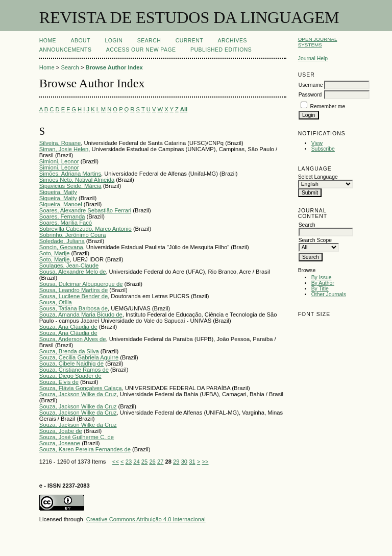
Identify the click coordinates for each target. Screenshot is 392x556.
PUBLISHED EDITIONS (221, 50)
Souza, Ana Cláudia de (68, 327)
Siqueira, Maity (58, 192)
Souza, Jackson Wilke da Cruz (78, 394)
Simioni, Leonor (59, 161)
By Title (320, 289)
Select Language (318, 177)
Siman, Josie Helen (64, 149)
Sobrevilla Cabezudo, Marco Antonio (85, 229)
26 (152, 462)
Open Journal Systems (318, 42)
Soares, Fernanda (62, 216)
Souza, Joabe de (61, 431)
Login (114, 41)
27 (160, 462)
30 (184, 462)
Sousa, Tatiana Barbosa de (73, 308)
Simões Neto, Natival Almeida (77, 180)
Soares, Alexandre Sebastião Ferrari (85, 210)
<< (116, 462)
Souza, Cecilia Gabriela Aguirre (79, 357)
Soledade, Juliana (62, 241)
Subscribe (323, 149)
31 (192, 462)
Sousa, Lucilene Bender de (73, 296)
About (81, 41)
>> (205, 462)
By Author (323, 283)
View (317, 143)
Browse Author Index (114, 67)
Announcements (66, 50)
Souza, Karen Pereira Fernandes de (85, 449)
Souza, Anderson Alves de (73, 339)
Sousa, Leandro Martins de (73, 290)
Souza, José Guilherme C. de (77, 437)
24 (136, 462)
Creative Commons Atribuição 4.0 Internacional (146, 519)
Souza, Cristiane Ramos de (74, 370)
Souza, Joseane (60, 443)
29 (176, 462)
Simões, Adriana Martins (70, 174)
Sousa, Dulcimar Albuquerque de (81, 284)
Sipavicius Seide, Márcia (70, 186)
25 (144, 462)
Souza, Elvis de (59, 382)
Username (311, 85)
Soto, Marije (55, 253)
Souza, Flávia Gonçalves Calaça (81, 388)
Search (149, 41)
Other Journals (329, 294)
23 (129, 462)
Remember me (328, 106)
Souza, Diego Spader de (70, 376)
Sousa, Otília (56, 302)
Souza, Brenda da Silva (69, 351)
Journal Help (313, 58)
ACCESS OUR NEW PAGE (141, 50)
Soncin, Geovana (61, 247)
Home (48, 41)
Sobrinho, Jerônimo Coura (73, 235)
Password (310, 95)
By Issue (322, 277)
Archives (232, 41)
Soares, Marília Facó (66, 223)
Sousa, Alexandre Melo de (73, 272)
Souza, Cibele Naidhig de (71, 364)
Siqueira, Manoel (61, 204)
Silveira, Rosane (60, 143)
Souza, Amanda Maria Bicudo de (81, 315)
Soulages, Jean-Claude (69, 265)
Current (189, 41)
